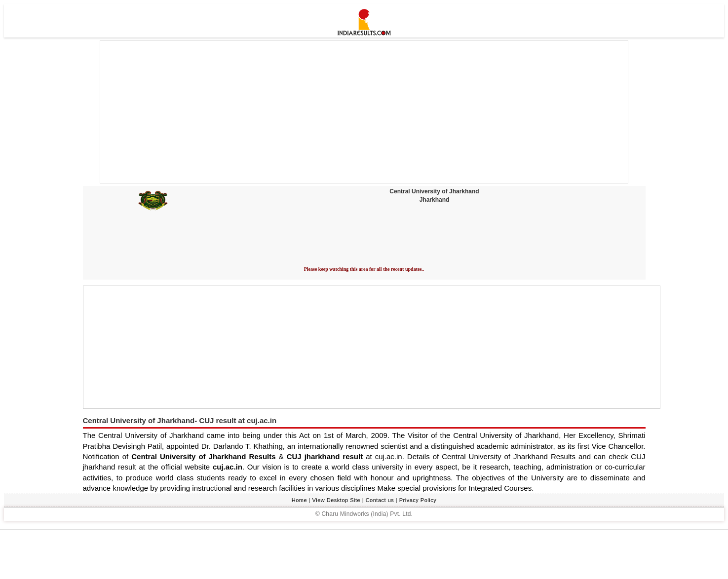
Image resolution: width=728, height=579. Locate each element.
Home (299, 500)
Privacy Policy (418, 500)
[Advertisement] (364, 112)
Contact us (380, 500)
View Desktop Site (337, 500)
